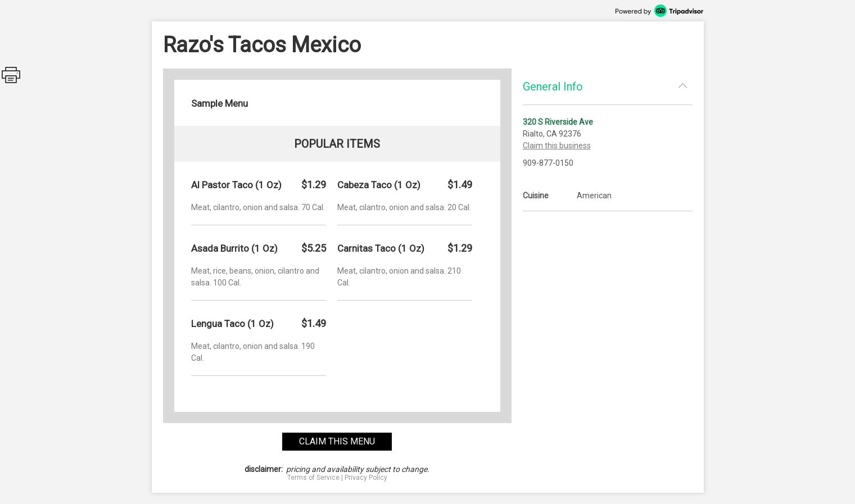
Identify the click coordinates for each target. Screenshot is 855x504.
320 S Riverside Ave (558, 122)
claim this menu (337, 441)
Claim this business (557, 146)
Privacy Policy (366, 478)
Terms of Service (313, 478)
